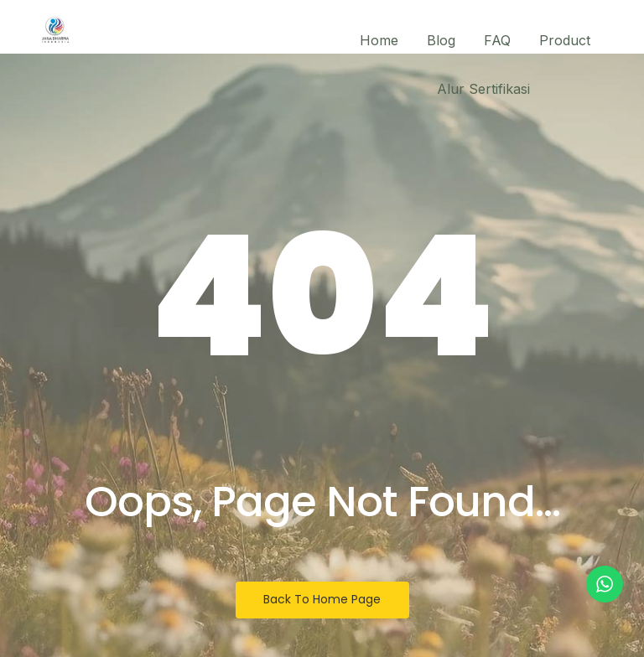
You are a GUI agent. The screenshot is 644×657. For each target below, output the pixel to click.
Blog (441, 40)
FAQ (497, 40)
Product (565, 40)
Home (379, 40)
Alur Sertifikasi (483, 89)
